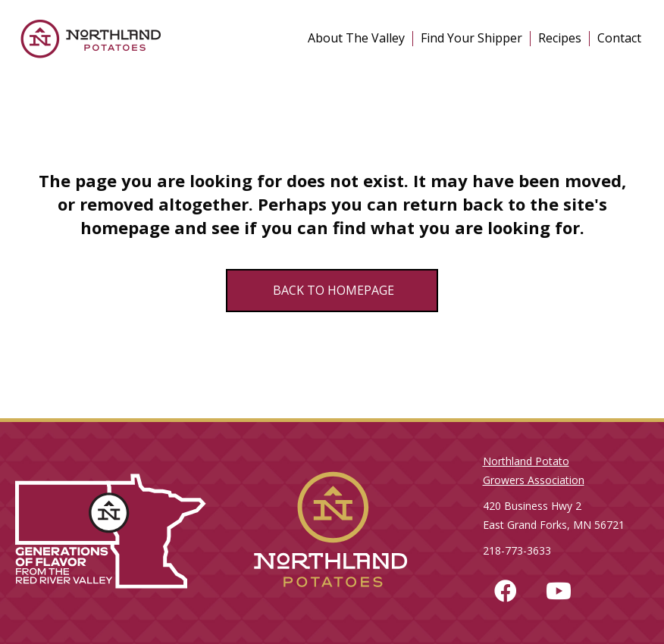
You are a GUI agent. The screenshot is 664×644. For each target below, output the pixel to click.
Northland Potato (526, 461)
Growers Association (534, 480)
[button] (506, 591)
